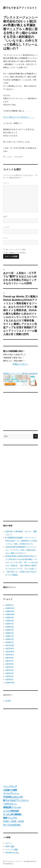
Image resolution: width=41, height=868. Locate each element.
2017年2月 (9, 676)
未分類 (8, 701)
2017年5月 (9, 667)
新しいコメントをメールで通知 (16, 250)
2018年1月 (9, 642)
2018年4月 (10, 633)
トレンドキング (10, 786)
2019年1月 (9, 605)
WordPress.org (12, 853)
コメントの (12, 849)
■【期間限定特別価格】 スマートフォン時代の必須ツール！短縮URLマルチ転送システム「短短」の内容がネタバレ (21, 541)
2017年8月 (10, 658)
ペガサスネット (10, 804)
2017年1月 (9, 679)
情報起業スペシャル (12, 807)
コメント (6, 183)
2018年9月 (10, 618)
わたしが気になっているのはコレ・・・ (19, 117)
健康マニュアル (10, 818)
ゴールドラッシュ (11, 793)
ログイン (9, 843)
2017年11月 (10, 648)
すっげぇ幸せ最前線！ (13, 814)
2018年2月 (10, 639)
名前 (5, 216)
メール (6, 227)
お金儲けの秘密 (10, 790)
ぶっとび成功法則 (11, 811)
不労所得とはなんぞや (13, 797)
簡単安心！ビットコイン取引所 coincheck (20, 373)
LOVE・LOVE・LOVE (14, 821)
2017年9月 (10, 655)
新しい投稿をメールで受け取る (16, 253)
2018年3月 (10, 636)
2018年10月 (10, 614)
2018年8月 (10, 621)
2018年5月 (10, 630)
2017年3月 (9, 673)
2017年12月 (10, 645)
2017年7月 (9, 661)
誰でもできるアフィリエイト (20, 8)
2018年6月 (10, 627)
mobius (9, 157)
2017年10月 (10, 652)
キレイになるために (12, 825)
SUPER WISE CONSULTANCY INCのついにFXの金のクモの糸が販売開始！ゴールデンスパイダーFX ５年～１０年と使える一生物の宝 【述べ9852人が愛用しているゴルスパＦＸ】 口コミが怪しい (21, 562)
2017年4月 (10, 670)
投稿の (10, 846)
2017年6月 (10, 664)
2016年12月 (10, 683)
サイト (5, 238)
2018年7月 (10, 624)
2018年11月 (10, 611)
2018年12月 (10, 608)
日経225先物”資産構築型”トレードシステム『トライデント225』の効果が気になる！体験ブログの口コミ (21, 550)
